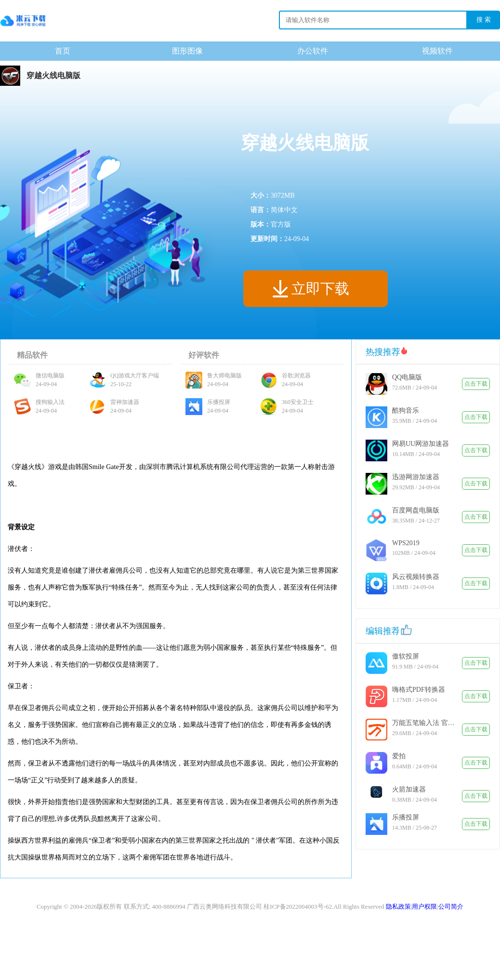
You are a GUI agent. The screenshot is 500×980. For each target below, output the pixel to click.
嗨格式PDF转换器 (419, 690)
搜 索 (484, 20)
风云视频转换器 (416, 577)
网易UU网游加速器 (421, 444)
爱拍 (399, 756)
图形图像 (187, 51)
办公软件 (313, 51)
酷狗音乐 (406, 410)
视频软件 (437, 51)
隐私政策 (398, 906)
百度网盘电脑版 (416, 510)
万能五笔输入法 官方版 (423, 723)
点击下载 (476, 384)
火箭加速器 (409, 789)
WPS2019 (406, 543)
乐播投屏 (406, 817)
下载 (23, 21)
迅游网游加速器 (416, 477)
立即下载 (320, 289)
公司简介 (451, 906)
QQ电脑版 (407, 377)
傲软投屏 (406, 656)
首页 (63, 51)
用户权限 (424, 906)
